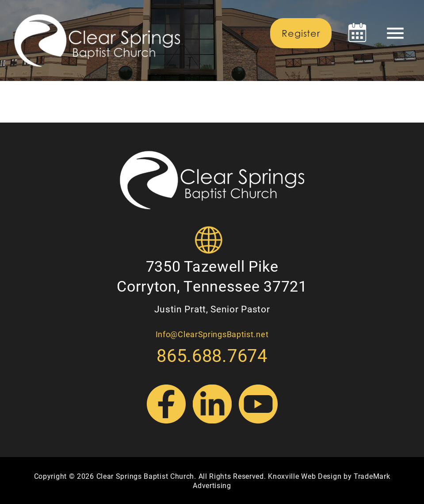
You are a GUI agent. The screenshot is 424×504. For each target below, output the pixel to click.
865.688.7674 (212, 355)
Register (301, 33)
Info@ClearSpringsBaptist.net (212, 334)
